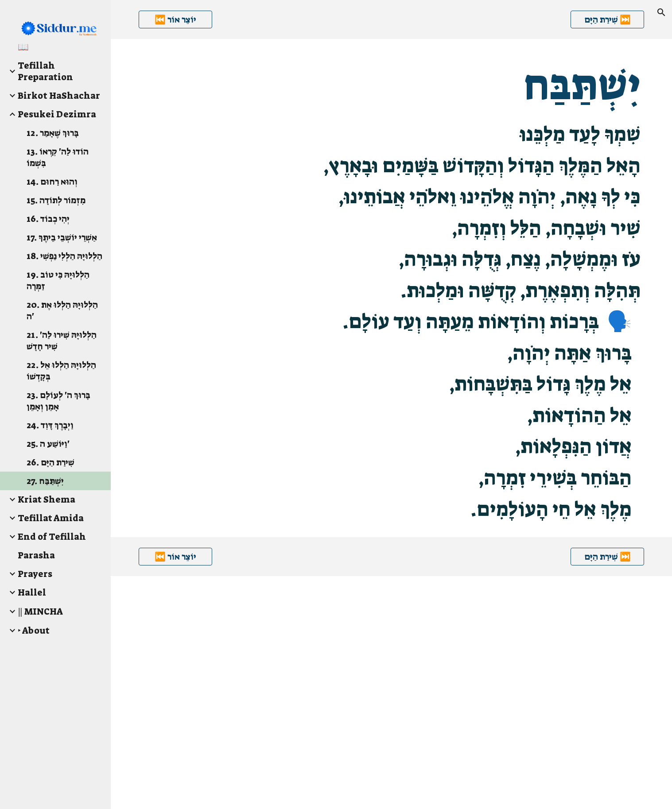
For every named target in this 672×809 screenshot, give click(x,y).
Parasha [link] (36, 555)
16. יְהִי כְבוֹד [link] (48, 219)
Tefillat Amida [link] (51, 518)
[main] (392, 288)
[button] (661, 12)
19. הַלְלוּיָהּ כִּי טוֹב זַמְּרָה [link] (58, 280)
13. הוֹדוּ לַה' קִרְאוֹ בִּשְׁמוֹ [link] (58, 157)
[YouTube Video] (327, 693)
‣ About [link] (34, 631)
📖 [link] (23, 47)
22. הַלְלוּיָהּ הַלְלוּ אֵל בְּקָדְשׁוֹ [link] (61, 371)
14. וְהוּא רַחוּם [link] (52, 182)
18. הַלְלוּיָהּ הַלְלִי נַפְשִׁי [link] (64, 256)
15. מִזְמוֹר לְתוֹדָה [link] (56, 200)
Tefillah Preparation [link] (45, 71)
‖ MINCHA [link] (40, 612)
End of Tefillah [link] (52, 537)
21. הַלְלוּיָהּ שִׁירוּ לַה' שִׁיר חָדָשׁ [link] (62, 341)
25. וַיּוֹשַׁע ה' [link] (48, 444)
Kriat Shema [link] (47, 499)
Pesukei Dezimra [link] (57, 114)
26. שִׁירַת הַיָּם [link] (50, 462)
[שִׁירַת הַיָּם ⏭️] (607, 19)
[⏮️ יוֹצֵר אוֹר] (175, 19)
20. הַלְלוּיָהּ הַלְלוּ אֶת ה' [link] (62, 310)
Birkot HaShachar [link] (59, 96)
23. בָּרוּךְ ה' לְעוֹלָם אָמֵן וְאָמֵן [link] (58, 401)
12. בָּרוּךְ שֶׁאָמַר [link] (53, 133)
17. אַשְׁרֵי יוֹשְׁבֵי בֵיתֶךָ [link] (62, 237)
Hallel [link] (32, 592)
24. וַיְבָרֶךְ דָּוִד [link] (50, 425)
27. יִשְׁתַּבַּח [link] (45, 481)
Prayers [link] (35, 574)
